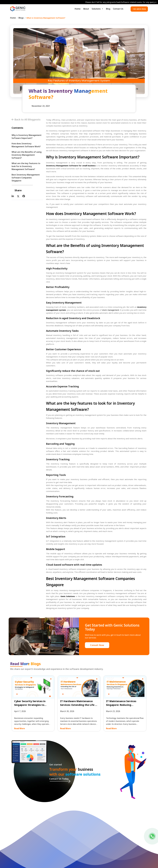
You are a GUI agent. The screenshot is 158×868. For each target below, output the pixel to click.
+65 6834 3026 (139, 9)
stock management (111, 310)
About (86, 9)
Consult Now (97, 645)
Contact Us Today (59, 779)
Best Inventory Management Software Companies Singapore (26, 178)
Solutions (98, 9)
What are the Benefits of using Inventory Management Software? (27, 155)
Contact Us (118, 9)
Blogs (21, 18)
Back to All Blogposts (26, 119)
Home (78, 9)
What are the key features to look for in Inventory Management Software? (26, 166)
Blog (108, 9)
